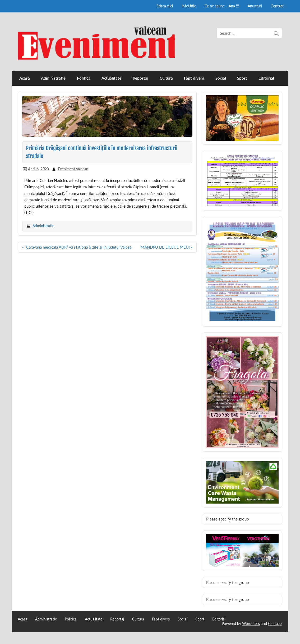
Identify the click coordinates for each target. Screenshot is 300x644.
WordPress (251, 624)
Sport (242, 78)
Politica (84, 78)
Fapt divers (194, 78)
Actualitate (111, 78)
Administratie (53, 78)
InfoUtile (189, 6)
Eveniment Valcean (73, 169)
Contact (277, 6)
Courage (275, 624)
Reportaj (140, 78)
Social (221, 78)
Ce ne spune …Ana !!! (222, 6)
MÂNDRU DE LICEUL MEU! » (167, 247)
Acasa (25, 78)
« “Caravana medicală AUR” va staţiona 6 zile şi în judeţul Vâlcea (77, 247)
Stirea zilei (165, 6)
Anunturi (255, 6)
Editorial (266, 78)
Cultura (166, 78)
